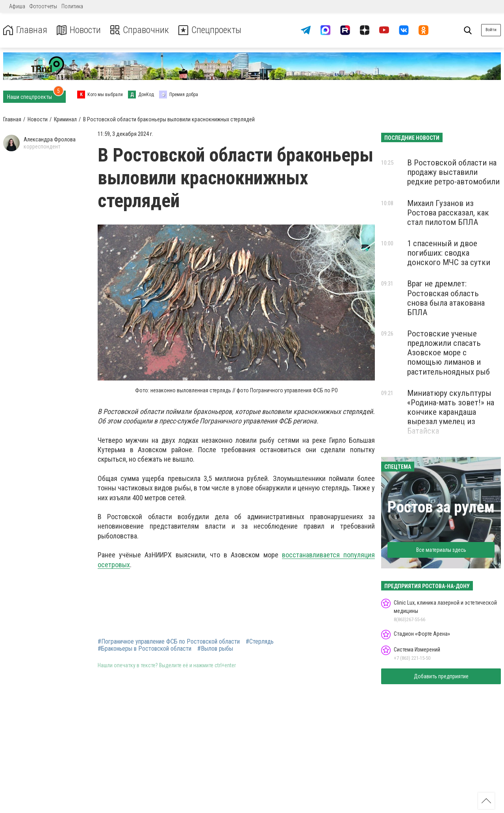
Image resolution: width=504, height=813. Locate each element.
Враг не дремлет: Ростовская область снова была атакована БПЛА (446, 298)
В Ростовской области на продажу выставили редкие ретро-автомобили (453, 172)
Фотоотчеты (43, 6)
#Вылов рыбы (215, 649)
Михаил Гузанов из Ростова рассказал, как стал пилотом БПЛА (448, 213)
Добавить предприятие (441, 676)
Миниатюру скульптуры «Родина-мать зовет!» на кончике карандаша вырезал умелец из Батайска (451, 412)
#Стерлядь (260, 642)
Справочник (139, 30)
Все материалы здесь (441, 550)
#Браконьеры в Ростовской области (145, 649)
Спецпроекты (210, 30)
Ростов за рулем (441, 507)
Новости (78, 30)
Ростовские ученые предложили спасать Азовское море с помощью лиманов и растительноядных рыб (448, 353)
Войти (491, 30)
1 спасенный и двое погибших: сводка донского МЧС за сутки (449, 253)
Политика (72, 6)
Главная (25, 30)
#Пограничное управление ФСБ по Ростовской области (169, 642)
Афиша (17, 6)
